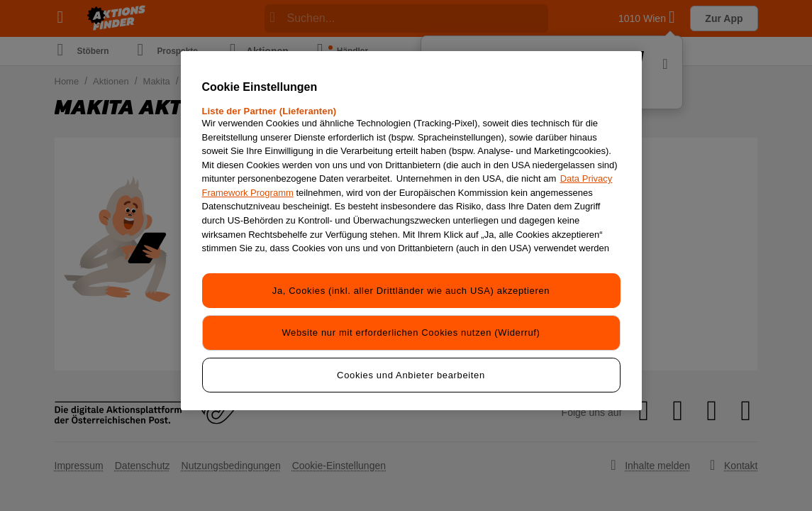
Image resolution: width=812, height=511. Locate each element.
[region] (411, 229)
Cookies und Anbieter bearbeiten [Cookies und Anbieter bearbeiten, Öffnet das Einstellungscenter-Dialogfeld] (411, 372)
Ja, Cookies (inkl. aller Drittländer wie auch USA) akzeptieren (411, 290)
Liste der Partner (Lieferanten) (269, 111)
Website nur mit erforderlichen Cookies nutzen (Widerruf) (411, 331)
